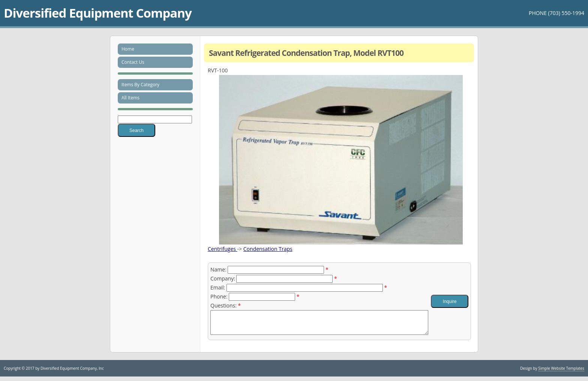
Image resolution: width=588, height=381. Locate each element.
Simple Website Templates (561, 373)
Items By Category (140, 85)
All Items (130, 98)
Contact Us (133, 62)
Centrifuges (223, 249)
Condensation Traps (268, 249)
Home (128, 49)
